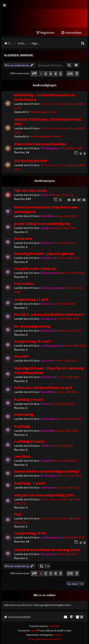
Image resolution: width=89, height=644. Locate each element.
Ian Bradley (54, 626)
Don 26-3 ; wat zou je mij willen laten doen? (49, 314)
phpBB (34, 631)
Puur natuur (24, 283)
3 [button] (51, 74)
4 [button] (56, 74)
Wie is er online (44, 595)
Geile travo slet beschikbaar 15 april (43, 388)
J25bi (44, 446)
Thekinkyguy (49, 148)
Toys (18, 514)
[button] (34, 74)
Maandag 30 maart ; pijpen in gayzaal (44, 254)
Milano (45, 243)
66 (74, 200)
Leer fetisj (22, 456)
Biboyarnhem (50, 273)
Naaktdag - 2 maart (30, 483)
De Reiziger (48, 476)
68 (84, 200)
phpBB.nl (58, 635)
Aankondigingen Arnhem (46, 136)
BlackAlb (47, 216)
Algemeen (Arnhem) (19, 55)
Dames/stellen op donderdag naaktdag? (47, 471)
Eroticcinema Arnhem (55, 499)
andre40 (46, 361)
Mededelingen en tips (43, 112)
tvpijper (46, 228)
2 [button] (46, 74)
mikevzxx (47, 487)
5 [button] (61, 74)
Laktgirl (46, 461)
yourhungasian (51, 346)
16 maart (21, 356)
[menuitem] (71, 33)
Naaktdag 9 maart (29, 399)
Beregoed (47, 554)
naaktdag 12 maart (29, 441)
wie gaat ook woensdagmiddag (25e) (44, 495)
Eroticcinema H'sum (54, 165)
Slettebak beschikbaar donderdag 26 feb (47, 550)
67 (79, 200)
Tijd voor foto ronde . (31, 191)
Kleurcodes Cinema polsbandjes (40, 144)
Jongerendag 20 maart (33, 341)
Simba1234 (48, 331)
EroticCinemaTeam (54, 104)
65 (69, 200)
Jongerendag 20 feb (30, 533)
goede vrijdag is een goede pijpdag (42, 224)
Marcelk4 (47, 431)
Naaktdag (22, 426)
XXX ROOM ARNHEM (30, 161)
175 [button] (70, 74)
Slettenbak (48, 419)
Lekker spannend (52, 288)
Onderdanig (24, 414)
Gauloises (47, 258)
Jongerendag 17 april (31, 299)
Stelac (45, 195)
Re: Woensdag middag (32, 326)
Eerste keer (23, 239)
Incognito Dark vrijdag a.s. (36, 269)
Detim (45, 304)
